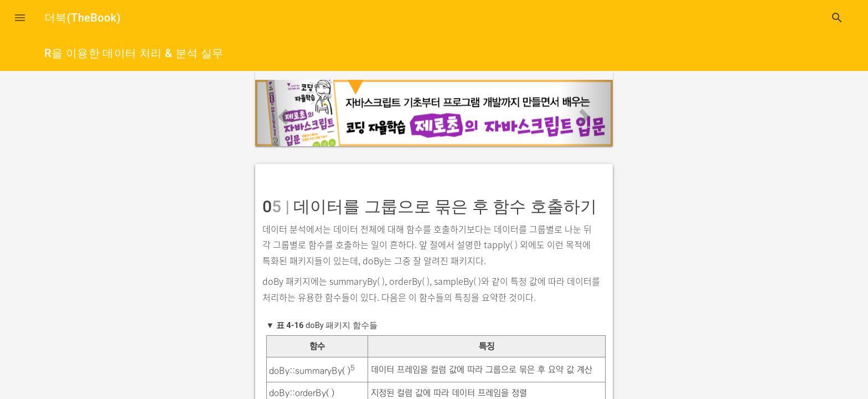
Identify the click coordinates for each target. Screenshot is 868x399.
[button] (20, 18)
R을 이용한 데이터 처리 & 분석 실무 (134, 53)
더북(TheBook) (82, 18)
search (837, 18)
